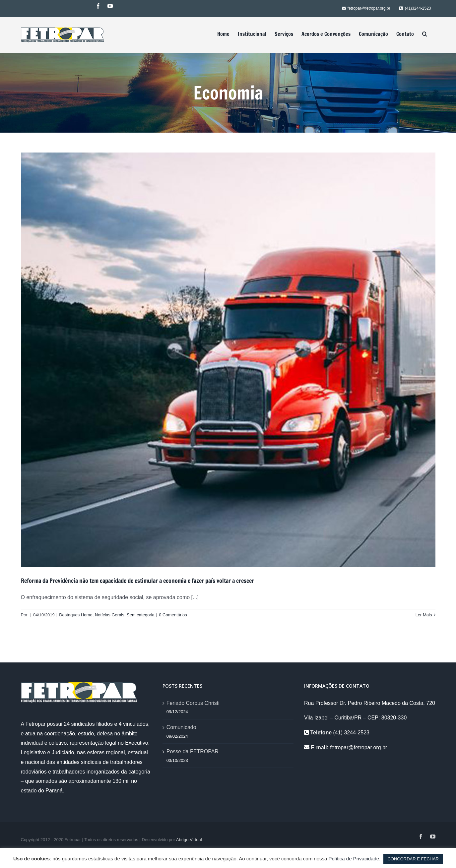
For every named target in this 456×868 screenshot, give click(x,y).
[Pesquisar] (425, 34)
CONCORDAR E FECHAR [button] (413, 859)
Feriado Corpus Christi (193, 703)
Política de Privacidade (354, 859)
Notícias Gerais (110, 615)
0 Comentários (173, 615)
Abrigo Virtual (189, 840)
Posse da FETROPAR (193, 751)
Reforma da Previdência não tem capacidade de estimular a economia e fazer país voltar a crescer (137, 581)
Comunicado (181, 727)
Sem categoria (141, 615)
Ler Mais (424, 615)
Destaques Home (76, 615)
